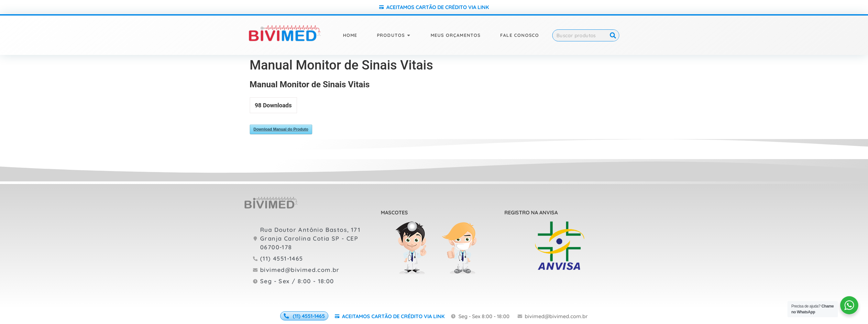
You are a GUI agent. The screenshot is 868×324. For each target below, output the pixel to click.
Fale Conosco (520, 35)
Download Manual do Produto (281, 129)
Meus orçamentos (456, 35)
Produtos (391, 35)
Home (350, 35)
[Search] (613, 35)
